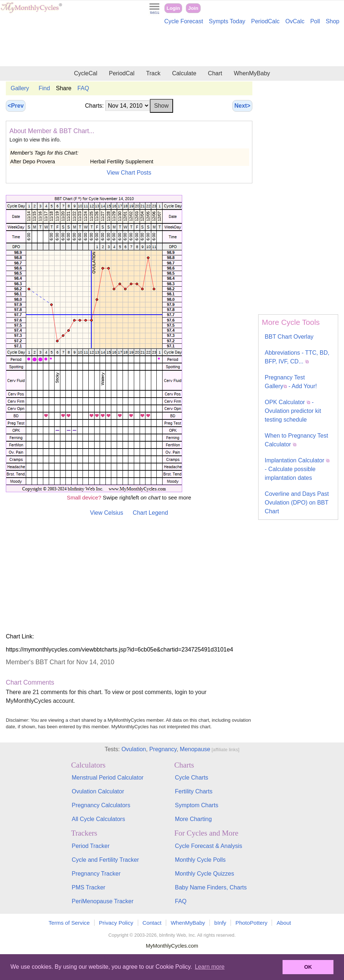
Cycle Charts (192, 778)
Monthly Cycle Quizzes (205, 874)
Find (44, 88)
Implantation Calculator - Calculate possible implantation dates (297, 469)
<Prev (16, 106)
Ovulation (134, 749)
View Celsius (106, 513)
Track (153, 73)
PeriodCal (121, 73)
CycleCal (85, 73)
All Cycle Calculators (98, 819)
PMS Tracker (88, 887)
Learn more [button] (210, 967)
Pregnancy (163, 749)
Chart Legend (150, 513)
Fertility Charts (194, 791)
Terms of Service (69, 923)
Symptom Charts (197, 805)
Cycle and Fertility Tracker (105, 860)
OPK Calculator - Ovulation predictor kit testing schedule (293, 411)
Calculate (184, 73)
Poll (315, 21)
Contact (152, 923)
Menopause (195, 749)
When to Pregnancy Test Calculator (296, 440)
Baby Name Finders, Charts (211, 887)
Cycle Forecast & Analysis (209, 846)
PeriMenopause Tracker (103, 901)
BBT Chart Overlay (289, 337)
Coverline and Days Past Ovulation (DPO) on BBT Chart (297, 503)
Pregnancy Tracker (96, 874)
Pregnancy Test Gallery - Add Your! (291, 382)
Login (173, 8)
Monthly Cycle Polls (200, 860)
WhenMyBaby (252, 73)
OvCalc (295, 21)
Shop (333, 21)
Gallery (20, 88)
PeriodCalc (265, 21)
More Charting (193, 819)
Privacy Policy (116, 923)
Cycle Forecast (184, 21)
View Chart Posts (129, 173)
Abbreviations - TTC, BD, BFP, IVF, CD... (297, 357)
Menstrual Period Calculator (107, 778)
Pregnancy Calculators (101, 805)
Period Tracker (91, 846)
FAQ (83, 88)
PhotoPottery (252, 923)
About (284, 923)
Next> (242, 106)
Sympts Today (227, 21)
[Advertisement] (172, 47)
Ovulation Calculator (98, 791)
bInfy (220, 923)
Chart (215, 73)
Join (193, 8)
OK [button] (308, 967)
